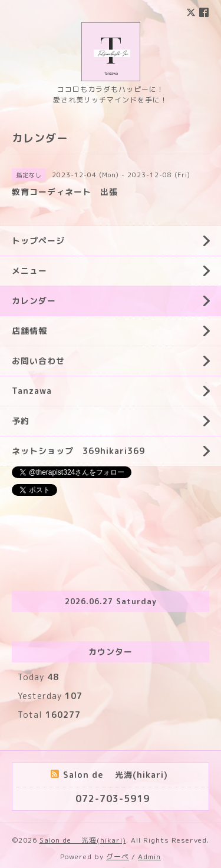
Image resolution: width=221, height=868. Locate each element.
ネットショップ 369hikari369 (78, 451)
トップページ (38, 241)
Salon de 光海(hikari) (83, 840)
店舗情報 (29, 331)
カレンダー (34, 301)
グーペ (118, 857)
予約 (21, 421)
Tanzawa (32, 391)
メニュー (29, 271)
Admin (149, 857)
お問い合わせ (38, 361)
